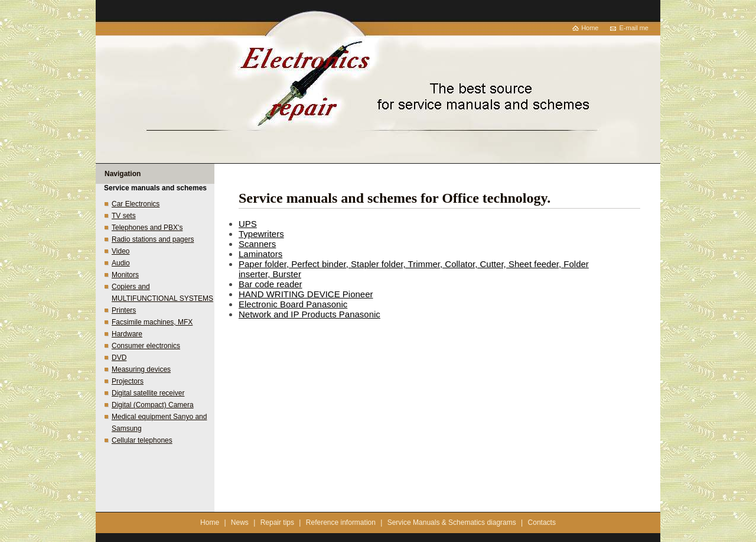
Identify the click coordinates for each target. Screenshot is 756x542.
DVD (119, 358)
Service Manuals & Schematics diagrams (452, 522)
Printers (124, 310)
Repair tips (277, 522)
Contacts (542, 522)
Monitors (125, 275)
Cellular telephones (142, 440)
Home (590, 28)
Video (120, 251)
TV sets (124, 216)
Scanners (257, 244)
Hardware (127, 334)
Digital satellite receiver (148, 393)
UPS (248, 224)
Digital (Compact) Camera (153, 405)
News (240, 522)
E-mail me (634, 28)
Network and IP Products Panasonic (309, 314)
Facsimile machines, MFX (152, 322)
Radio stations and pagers (153, 239)
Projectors (128, 381)
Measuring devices (141, 369)
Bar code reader (271, 284)
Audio (121, 263)
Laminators (260, 254)
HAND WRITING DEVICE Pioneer (306, 294)
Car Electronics (136, 204)
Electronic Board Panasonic (293, 304)
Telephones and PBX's (147, 228)
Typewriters (261, 234)
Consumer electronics (146, 346)
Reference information (341, 522)
